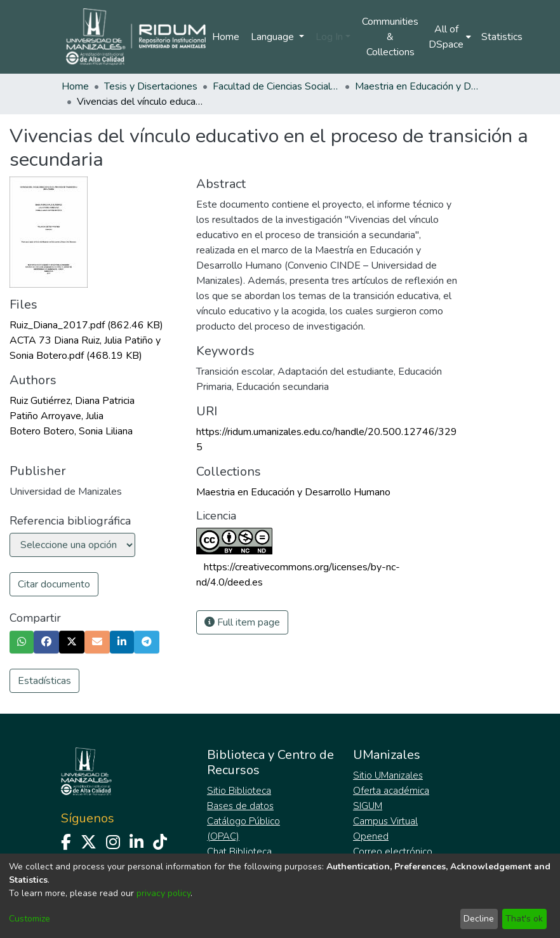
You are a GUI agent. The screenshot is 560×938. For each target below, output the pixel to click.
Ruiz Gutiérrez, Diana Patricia (72, 401)
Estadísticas (44, 681)
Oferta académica (391, 791)
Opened (371, 836)
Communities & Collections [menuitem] (390, 37)
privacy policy (163, 893)
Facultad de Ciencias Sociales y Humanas (276, 86)
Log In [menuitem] (329, 37)
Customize (30, 919)
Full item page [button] (242, 622)
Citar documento (54, 584)
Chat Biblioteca (239, 852)
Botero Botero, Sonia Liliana (71, 431)
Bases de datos (240, 806)
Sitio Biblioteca (239, 791)
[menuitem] (450, 37)
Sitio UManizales (388, 775)
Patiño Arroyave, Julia (57, 416)
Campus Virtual (385, 821)
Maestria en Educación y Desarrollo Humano (418, 86)
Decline (479, 919)
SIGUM (368, 806)
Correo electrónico (393, 852)
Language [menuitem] (274, 37)
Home (226, 37)
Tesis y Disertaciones (151, 86)
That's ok (524, 919)
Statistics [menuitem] (502, 37)
